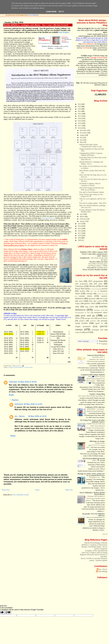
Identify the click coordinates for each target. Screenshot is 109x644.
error (81, 301)
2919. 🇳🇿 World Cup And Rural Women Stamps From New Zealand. (95, 379)
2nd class (98, 284)
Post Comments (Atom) (21, 495)
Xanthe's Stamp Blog (97, 394)
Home (37, 490)
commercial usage (102, 294)
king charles (90, 307)
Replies (15, 400)
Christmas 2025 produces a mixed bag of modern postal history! (95, 498)
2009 (80, 238)
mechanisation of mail (82, 313)
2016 (80, 128)
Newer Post (6, 490)
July (81, 138)
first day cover (95, 301)
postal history (103, 318)
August (82, 135)
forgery (78, 303)
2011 (80, 233)
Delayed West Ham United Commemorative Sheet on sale (91, 146)
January (83, 221)
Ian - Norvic (20, 416)
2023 (80, 111)
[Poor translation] (8, 612)
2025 (80, 107)
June (82, 140)
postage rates (89, 318)
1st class (79, 281)
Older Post (69, 490)
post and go (88, 315)
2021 (80, 116)
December (83, 130)
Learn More (51, 12)
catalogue (11, 367)
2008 (80, 240)
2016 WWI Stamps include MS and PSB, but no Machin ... (91, 189)
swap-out (78, 332)
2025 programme (95, 281)
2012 (80, 231)
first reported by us (48, 218)
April (82, 214)
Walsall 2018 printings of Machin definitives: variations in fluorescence (94, 544)
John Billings (103, 571)
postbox (82, 321)
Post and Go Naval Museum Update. (92, 192)
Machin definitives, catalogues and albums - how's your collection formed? (36, 25)
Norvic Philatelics (33, 15)
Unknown (13, 382)
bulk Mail (93, 291)
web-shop (86, 48)
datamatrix (92, 299)
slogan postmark (83, 326)
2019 (80, 121)
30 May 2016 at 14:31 (37, 416)
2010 (80, 236)
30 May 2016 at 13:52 (33, 404)
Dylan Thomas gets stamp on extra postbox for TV (91, 195)
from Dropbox (64, 32)
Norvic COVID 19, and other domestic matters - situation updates (94, 559)
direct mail (104, 299)
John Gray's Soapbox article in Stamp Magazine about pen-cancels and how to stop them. (94, 555)
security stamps (28, 367)
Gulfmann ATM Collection (95, 407)
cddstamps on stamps (97, 441)
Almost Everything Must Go (95, 517)
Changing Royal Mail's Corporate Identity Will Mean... (91, 154)
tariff (87, 332)
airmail (104, 289)
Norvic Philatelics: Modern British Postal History (92, 493)
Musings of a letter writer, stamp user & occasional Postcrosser (91, 475)
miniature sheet (101, 312)
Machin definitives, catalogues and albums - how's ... (91, 163)
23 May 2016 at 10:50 (27, 382)
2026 (80, 104)
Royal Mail (80, 289)
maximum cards (99, 310)
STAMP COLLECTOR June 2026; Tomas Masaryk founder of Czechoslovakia (95, 426)
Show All (105, 534)
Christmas (79, 286)
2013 (80, 228)
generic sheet (90, 303)
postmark (93, 321)
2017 (80, 126)
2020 (80, 118)
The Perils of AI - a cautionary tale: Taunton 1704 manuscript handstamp (96, 359)
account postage (95, 289)
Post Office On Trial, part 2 (98, 264)
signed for (99, 323)
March (82, 217)
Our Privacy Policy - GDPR (98, 266)
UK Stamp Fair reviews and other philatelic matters (92, 421)
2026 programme (81, 284)
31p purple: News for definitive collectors (93, 515)
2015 (80, 224)
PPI (103, 286)
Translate (102, 344)
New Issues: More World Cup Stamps (91, 396)
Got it (61, 12)
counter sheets (85, 296)
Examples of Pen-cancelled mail (96, 551)
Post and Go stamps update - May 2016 (93, 203)
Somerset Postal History (96, 355)
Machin (92, 286)
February (83, 219)
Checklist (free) (97, 268)
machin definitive (19, 367)
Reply (11, 395)
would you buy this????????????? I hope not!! (95, 445)
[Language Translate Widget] (88, 341)
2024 (80, 109)
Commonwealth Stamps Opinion (93, 375)
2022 (80, 114)
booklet (82, 291)
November (84, 133)
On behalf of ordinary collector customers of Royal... (90, 184)
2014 (80, 226)
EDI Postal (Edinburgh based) (94, 459)
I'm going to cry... (95, 477)
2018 (80, 123)
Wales (94, 460)
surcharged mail (97, 330)
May (82, 142)
